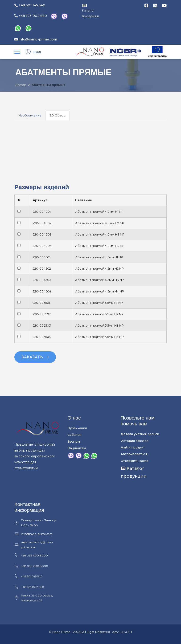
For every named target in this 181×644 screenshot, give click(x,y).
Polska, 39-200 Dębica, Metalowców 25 (34, 598)
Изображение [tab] (30, 115)
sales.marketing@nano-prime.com (34, 545)
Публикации (77, 428)
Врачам (74, 441)
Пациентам (77, 448)
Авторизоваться (134, 454)
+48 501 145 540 (30, 5)
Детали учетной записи (140, 434)
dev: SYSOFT (122, 632)
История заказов (135, 441)
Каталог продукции (90, 11)
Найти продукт (133, 447)
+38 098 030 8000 (31, 566)
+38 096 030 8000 (31, 556)
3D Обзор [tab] (58, 115)
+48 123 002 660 (31, 16)
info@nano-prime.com (36, 39)
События (74, 435)
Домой (21, 85)
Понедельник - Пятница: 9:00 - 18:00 (36, 523)
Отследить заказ (134, 461)
